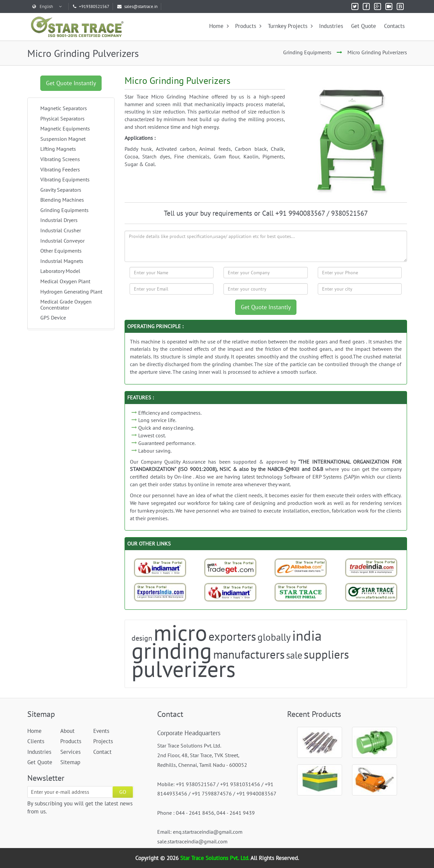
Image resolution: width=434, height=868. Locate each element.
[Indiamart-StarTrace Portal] (160, 567)
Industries (331, 26)
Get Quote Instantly (71, 83)
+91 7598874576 (212, 793)
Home (219, 26)
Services (70, 752)
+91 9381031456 (240, 784)
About (67, 731)
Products (248, 26)
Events (101, 731)
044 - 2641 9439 (236, 813)
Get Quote (364, 26)
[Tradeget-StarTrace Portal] (230, 567)
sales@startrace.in (137, 6)
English (47, 6)
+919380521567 (91, 6)
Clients (36, 741)
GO (123, 792)
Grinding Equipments (307, 52)
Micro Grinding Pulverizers (377, 52)
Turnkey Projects (290, 26)
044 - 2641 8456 (195, 813)
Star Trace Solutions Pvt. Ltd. (215, 858)
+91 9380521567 (196, 784)
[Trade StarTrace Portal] (301, 567)
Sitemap (70, 762)
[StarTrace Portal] (301, 592)
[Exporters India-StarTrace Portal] (160, 592)
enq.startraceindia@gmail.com (208, 832)
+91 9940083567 (256, 793)
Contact (102, 752)
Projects (103, 741)
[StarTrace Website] (371, 592)
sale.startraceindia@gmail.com (192, 841)
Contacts (394, 26)
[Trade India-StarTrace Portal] (371, 567)
